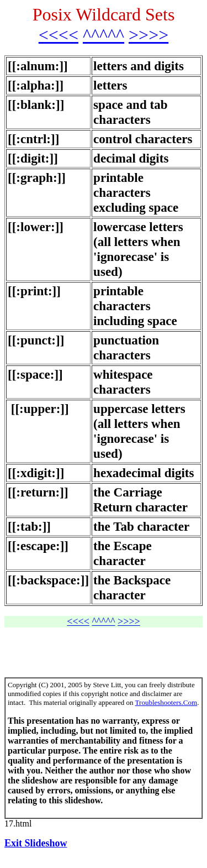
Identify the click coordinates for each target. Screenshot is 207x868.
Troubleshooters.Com (166, 702)
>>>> (148, 35)
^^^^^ (104, 35)
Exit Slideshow (36, 843)
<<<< (59, 35)
